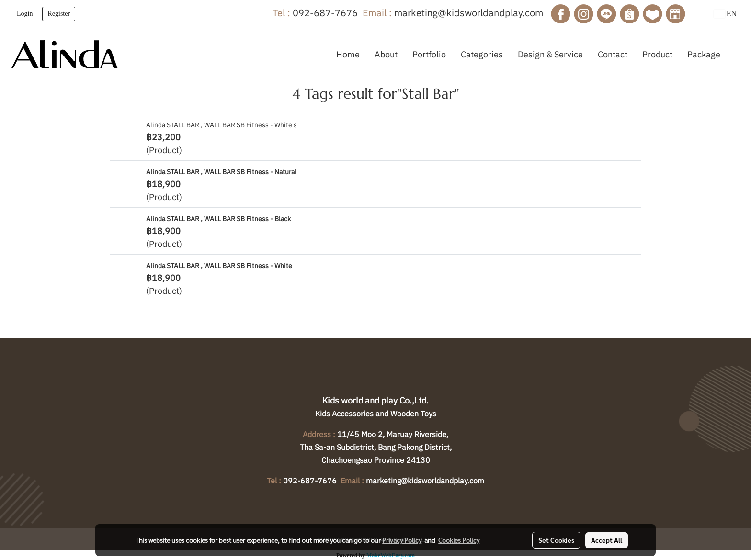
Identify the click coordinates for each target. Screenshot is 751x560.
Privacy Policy (402, 540)
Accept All (607, 540)
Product (657, 54)
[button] (736, 54)
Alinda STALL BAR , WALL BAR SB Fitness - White (219, 266)
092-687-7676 (325, 13)
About (386, 54)
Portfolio (429, 54)
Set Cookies (556, 540)
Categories (482, 54)
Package (704, 54)
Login (25, 14)
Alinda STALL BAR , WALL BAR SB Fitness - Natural (221, 172)
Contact (613, 54)
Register (59, 14)
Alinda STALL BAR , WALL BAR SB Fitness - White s (222, 125)
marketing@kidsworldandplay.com (469, 13)
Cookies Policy (459, 540)
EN (725, 14)
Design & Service (550, 54)
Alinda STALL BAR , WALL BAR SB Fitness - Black (218, 219)
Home (348, 54)
